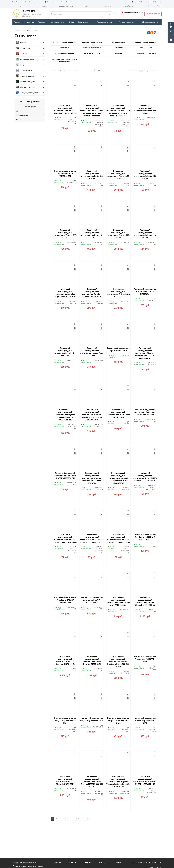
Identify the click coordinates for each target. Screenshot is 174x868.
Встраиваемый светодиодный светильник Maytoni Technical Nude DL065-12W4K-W (92, 478)
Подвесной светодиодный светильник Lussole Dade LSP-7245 (92, 352)
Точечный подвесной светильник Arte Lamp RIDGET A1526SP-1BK (145, 412)
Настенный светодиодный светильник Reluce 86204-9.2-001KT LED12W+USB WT (65, 539)
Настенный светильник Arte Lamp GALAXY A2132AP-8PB (65, 600)
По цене (77, 71)
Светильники (29, 22)
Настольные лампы (57, 22)
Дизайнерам (129, 6)
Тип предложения (30, 115)
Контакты (108, 6)
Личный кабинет (155, 6)
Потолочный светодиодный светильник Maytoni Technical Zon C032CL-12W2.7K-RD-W (92, 415)
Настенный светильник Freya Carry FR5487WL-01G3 (118, 721)
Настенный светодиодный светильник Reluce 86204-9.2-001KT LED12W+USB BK (65, 109)
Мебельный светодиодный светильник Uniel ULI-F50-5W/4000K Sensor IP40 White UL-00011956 (92, 111)
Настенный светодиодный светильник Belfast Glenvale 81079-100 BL (65, 660)
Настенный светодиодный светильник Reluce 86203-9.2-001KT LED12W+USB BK (118, 539)
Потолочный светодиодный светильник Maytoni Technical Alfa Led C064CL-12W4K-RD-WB (118, 781)
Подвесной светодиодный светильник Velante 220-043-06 (118, 234)
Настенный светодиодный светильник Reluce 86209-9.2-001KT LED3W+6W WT (145, 477)
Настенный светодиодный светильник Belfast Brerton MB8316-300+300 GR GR (92, 781)
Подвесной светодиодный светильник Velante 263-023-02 (65, 234)
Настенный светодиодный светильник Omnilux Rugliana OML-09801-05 (65, 293)
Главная (23, 6)
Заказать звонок (153, 14)
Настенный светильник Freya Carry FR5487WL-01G (92, 719)
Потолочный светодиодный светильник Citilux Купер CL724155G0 (118, 413)
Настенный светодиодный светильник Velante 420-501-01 (145, 109)
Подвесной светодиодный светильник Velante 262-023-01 (92, 234)
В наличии (22, 111)
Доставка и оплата (65, 6)
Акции (88, 863)
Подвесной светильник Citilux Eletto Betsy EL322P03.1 (145, 292)
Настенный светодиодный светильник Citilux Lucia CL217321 (118, 293)
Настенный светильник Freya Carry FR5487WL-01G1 (65, 721)
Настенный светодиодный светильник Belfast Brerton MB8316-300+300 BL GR (118, 662)
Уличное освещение (126, 22)
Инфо (86, 6)
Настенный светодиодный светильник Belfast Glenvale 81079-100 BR (145, 601)
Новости (44, 6)
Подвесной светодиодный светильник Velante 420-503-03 (118, 175)
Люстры (17, 22)
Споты (72, 22)
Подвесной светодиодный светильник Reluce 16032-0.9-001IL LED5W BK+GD (145, 780)
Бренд (30, 119)
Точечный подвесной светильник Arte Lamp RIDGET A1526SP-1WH (65, 476)
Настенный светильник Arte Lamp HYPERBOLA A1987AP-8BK (145, 537)
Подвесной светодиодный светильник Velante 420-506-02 (92, 175)
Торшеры (41, 22)
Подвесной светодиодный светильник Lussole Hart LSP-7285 (65, 352)
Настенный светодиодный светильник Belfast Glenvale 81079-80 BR (65, 780)
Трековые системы (104, 22)
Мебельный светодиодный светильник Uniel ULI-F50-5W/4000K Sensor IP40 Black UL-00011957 (118, 111)
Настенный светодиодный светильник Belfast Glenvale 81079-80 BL (92, 660)
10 (86, 819)
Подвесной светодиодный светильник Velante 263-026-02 (145, 175)
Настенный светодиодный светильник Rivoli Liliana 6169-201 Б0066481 (118, 601)
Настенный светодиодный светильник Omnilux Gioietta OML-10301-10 (92, 293)
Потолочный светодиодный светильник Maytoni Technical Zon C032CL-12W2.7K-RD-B (145, 353)
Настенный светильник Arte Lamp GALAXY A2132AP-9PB (92, 600)
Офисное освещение (150, 22)
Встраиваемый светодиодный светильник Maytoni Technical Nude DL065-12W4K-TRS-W (118, 478)
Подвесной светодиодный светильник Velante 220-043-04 (145, 234)
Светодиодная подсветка (30, 93)
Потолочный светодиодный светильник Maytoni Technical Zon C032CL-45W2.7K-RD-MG (65, 415)
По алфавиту (65, 71)
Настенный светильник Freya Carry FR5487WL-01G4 (145, 659)
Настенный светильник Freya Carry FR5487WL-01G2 (145, 721)
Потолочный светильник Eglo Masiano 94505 (118, 349)
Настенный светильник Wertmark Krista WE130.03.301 (65, 174)
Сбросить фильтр (30, 107)
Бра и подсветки (84, 22)
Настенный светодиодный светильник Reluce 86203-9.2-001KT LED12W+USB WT (92, 539)
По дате (54, 71)
